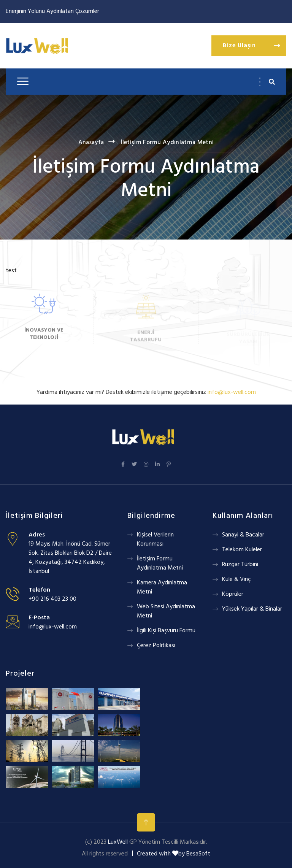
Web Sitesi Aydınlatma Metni (166, 611)
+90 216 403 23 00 (52, 599)
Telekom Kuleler (242, 550)
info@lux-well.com (53, 627)
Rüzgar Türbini (240, 565)
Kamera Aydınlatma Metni (162, 587)
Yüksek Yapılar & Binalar (252, 609)
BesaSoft (198, 854)
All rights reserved (105, 854)
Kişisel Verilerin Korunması (155, 540)
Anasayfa (91, 143)
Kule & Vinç (236, 579)
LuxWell (118, 842)
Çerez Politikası (156, 646)
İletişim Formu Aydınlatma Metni (167, 143)
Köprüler (233, 594)
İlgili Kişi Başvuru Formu (166, 631)
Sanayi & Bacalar (243, 535)
